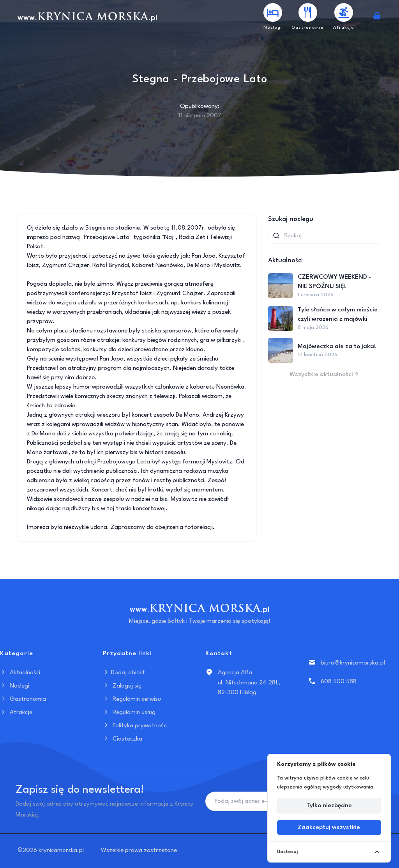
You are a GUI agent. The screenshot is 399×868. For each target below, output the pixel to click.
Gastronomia (23, 699)
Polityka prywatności (135, 726)
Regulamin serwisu (132, 699)
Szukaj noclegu (291, 219)
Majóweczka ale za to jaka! (337, 346)
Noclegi (15, 686)
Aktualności (20, 673)
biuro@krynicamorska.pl (353, 663)
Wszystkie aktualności (325, 375)
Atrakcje (16, 712)
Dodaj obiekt (124, 673)
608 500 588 (339, 682)
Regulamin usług (129, 712)
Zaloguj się (122, 686)
